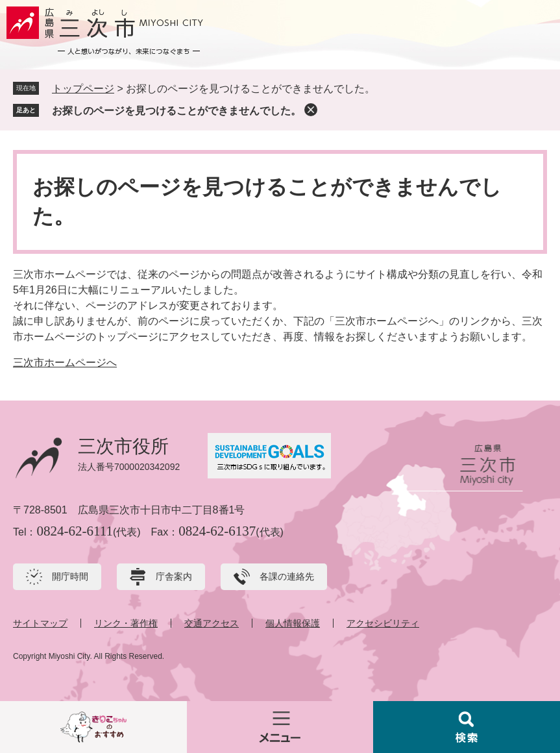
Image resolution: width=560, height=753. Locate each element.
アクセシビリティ (383, 623)
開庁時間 (70, 576)
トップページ (83, 89)
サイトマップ (40, 623)
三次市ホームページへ (65, 363)
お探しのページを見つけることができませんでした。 (177, 111)
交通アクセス (212, 623)
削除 (311, 110)
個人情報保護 (293, 623)
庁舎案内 (174, 576)
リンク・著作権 (126, 623)
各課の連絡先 (287, 576)
